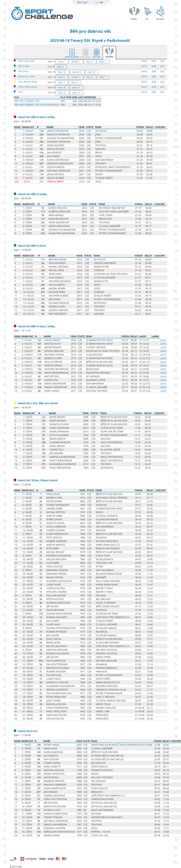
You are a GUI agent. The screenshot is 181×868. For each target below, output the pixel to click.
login (85, 2)
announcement (72, 57)
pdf (154, 61)
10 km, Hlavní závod (27, 87)
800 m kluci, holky (26, 76)
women (76, 62)
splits (163, 340)
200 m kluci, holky (26, 61)
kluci (90, 62)
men (61, 62)
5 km (21, 92)
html (144, 61)
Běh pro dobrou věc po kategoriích (37, 105)
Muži (61, 82)
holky (103, 62)
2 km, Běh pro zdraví (28, 82)
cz (96, 2)
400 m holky (24, 66)
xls (162, 61)
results (109, 57)
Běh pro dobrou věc (90, 31)
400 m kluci (24, 71)
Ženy (60, 67)
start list (96, 57)
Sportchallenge (43, 10)
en (102, 2)
